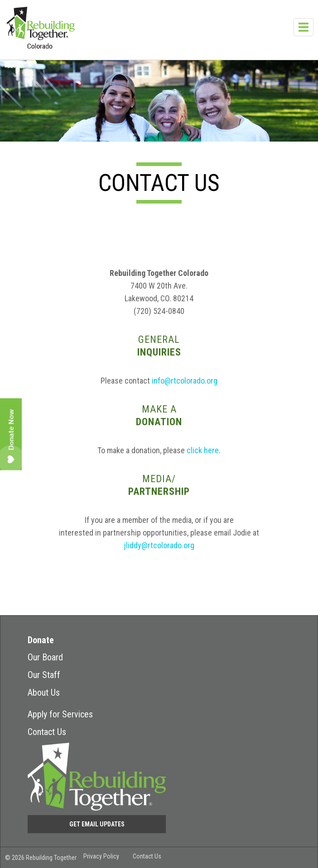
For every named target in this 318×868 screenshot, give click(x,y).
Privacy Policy (101, 856)
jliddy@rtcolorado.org (159, 545)
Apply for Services (60, 714)
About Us (44, 693)
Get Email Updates (97, 824)
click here (203, 450)
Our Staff (44, 675)
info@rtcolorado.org (185, 381)
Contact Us (47, 732)
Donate (41, 640)
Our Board (45, 657)
